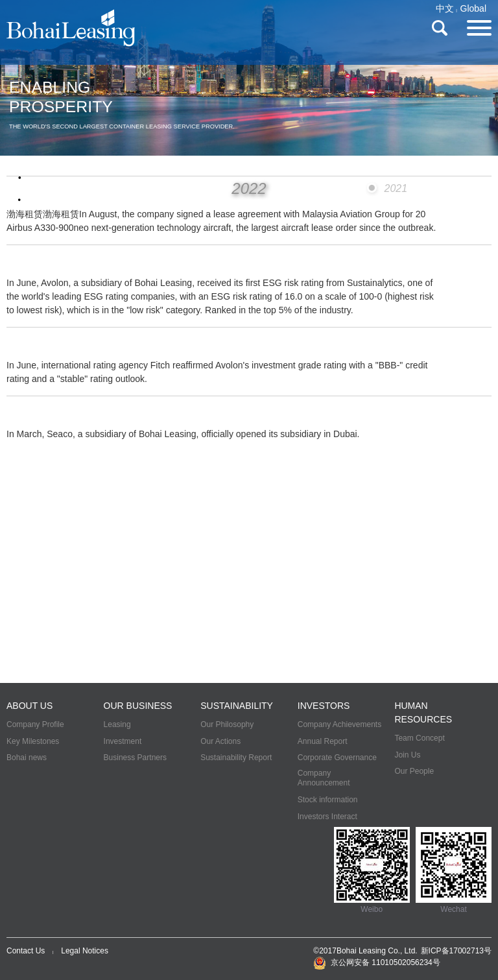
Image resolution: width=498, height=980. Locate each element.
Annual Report (323, 741)
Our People (414, 771)
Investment (123, 741)
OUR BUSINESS (138, 706)
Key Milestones (33, 741)
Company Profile (35, 724)
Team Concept (419, 738)
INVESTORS (324, 706)
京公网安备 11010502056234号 (376, 962)
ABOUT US (30, 706)
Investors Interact (327, 817)
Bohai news (27, 758)
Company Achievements (339, 724)
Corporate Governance (337, 758)
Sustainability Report (236, 758)
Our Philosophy (227, 724)
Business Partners (135, 758)
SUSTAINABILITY (237, 706)
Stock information (328, 800)
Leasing (117, 724)
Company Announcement (324, 778)
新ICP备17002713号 (456, 951)
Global (473, 8)
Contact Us (26, 951)
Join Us (407, 755)
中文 (445, 8)
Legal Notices (85, 951)
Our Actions (220, 741)
